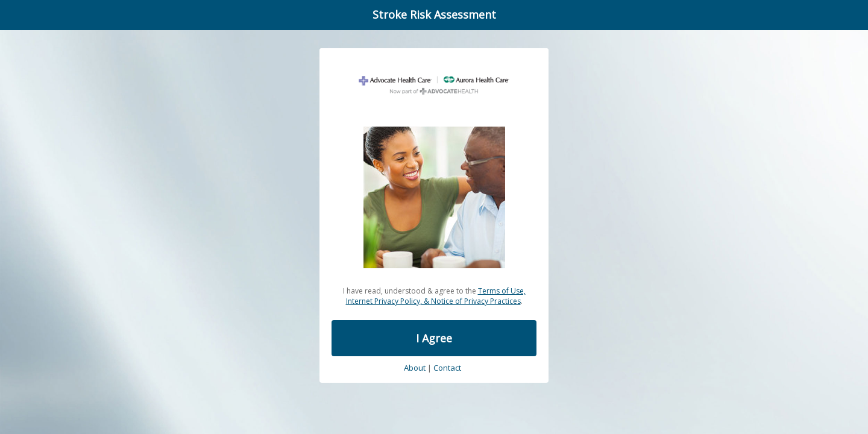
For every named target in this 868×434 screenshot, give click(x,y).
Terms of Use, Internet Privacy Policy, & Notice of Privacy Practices (436, 296)
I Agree (434, 338)
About (415, 368)
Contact (447, 368)
